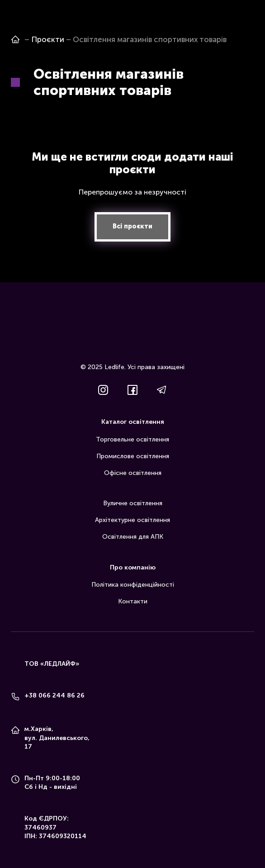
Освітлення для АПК (133, 537)
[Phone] (15, 697)
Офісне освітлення (133, 473)
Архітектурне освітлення (132, 520)
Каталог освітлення (133, 422)
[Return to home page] (132, 334)
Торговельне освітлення (132, 439)
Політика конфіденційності (133, 585)
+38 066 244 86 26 (54, 695)
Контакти (133, 601)
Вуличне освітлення (133, 503)
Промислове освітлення (133, 456)
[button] (132, 227)
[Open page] (15, 39)
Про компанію (133, 567)
